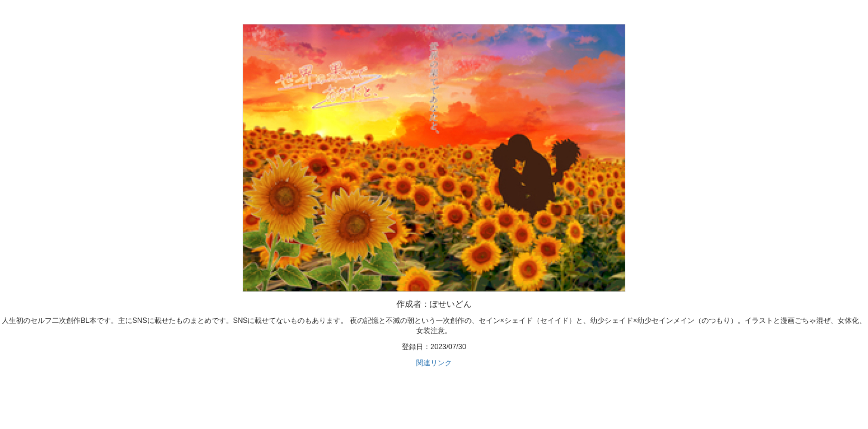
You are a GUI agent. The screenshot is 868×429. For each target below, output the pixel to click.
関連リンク (434, 363)
